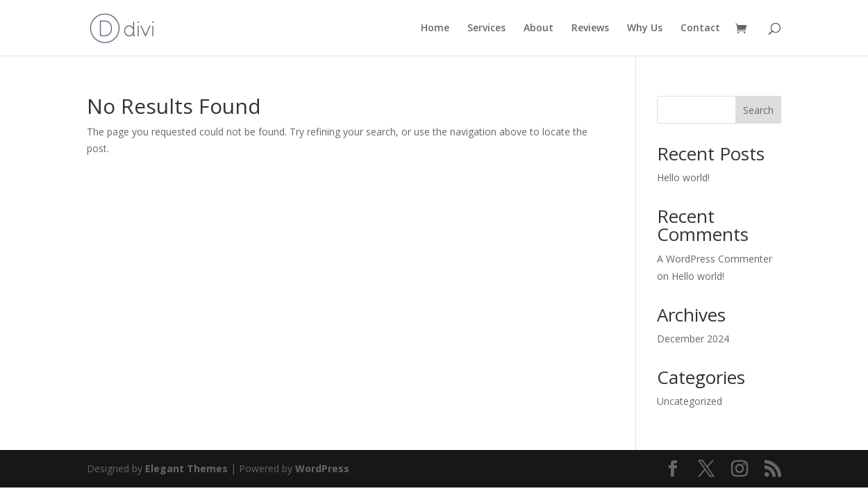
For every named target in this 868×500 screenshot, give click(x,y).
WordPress (322, 468)
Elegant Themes (186, 468)
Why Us (645, 28)
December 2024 (693, 339)
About (539, 28)
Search (758, 110)
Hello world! (683, 177)
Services (486, 28)
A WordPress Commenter (715, 259)
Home (435, 28)
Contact (700, 28)
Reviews (590, 28)
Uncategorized (690, 401)
